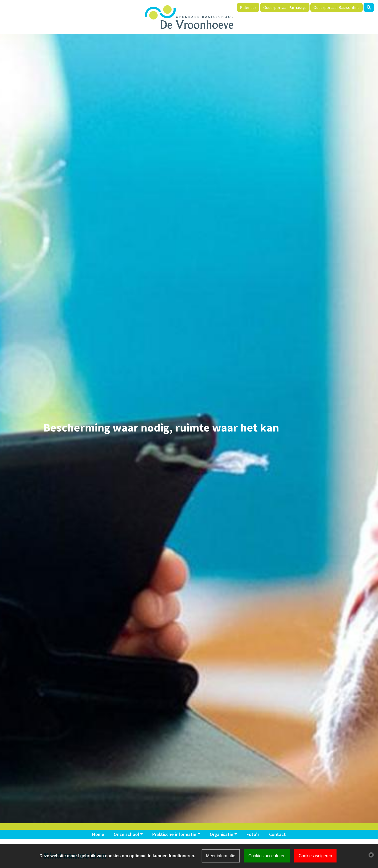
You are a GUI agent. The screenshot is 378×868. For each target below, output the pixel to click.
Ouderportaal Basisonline (337, 7)
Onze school (126, 834)
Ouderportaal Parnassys (285, 7)
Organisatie (222, 834)
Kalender (248, 7)
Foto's (253, 834)
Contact (277, 834)
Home (98, 834)
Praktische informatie (174, 834)
